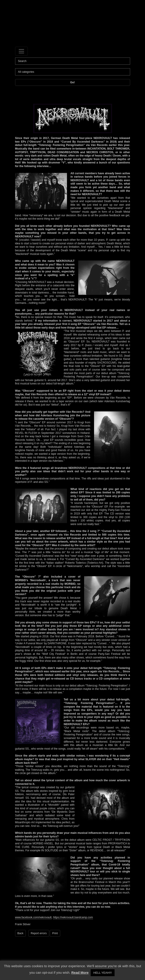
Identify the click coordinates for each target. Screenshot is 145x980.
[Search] (73, 61)
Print (55, 933)
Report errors (39, 933)
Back (20, 933)
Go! (72, 82)
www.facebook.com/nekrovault (33, 917)
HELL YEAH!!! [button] (103, 973)
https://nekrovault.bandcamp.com (73, 917)
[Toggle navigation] (21, 51)
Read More (80, 972)
